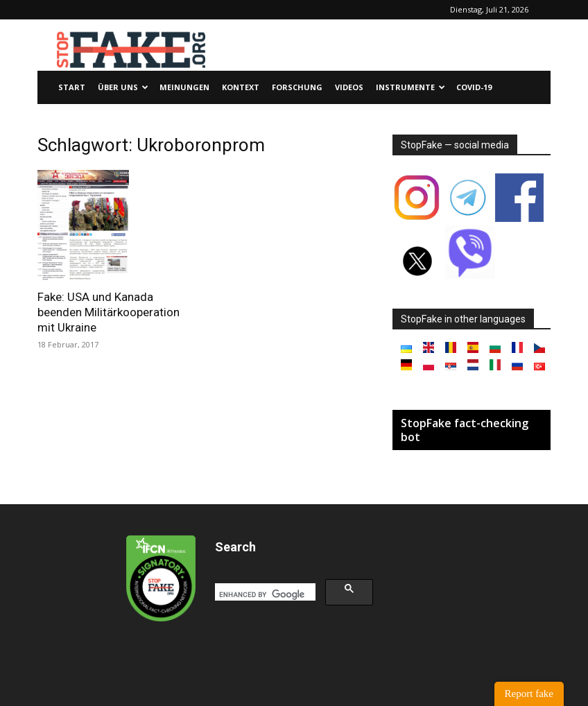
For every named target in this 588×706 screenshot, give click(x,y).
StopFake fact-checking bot (465, 430)
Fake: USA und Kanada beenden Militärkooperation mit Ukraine (109, 312)
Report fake (529, 694)
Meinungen (184, 87)
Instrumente (410, 87)
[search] (264, 594)
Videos (349, 87)
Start (72, 87)
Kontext (241, 87)
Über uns (123, 87)
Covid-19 (474, 87)
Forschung (297, 87)
